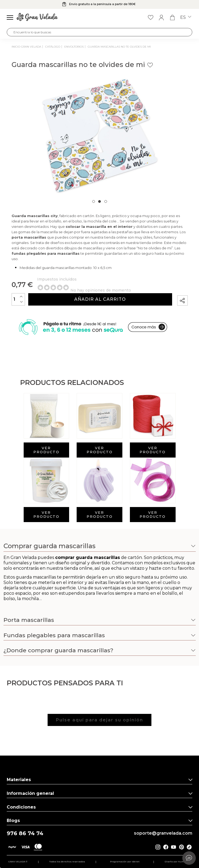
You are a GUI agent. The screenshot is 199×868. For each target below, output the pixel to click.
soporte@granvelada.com (163, 833)
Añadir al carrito (100, 299)
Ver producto (46, 450)
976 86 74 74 (25, 833)
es (186, 17)
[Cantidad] (18, 299)
